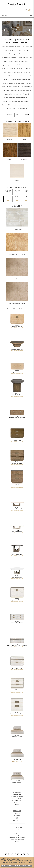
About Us (17, 813)
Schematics (17, 802)
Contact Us (17, 834)
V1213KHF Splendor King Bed (17, 752)
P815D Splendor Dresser (17, 365)
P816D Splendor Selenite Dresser (17, 616)
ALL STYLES (8, 115)
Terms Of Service (17, 819)
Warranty (17, 841)
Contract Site (17, 832)
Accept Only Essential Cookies (22, 866)
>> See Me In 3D (17, 761)
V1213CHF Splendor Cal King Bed (17, 729)
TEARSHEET (24, 42)
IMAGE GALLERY (23, 115)
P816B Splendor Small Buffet (17, 593)
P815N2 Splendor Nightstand (17, 479)
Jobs (17, 817)
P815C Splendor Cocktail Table (17, 342)
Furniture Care (17, 836)
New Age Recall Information (17, 840)
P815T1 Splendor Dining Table (17, 502)
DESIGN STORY (10, 40)
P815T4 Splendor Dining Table (17, 570)
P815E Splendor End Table (17, 388)
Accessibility (17, 815)
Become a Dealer (17, 830)
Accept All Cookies (7, 866)
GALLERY (15, 42)
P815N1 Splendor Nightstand (17, 456)
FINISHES (19, 40)
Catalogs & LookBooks (17, 798)
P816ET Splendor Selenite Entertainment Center (17, 639)
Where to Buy (17, 821)
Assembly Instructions (17, 797)
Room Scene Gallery (17, 800)
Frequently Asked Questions (17, 838)
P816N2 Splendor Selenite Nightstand (17, 707)
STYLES (9, 42)
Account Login (17, 795)
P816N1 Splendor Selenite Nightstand (17, 684)
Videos (17, 804)
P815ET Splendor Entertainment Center (17, 411)
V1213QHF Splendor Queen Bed (17, 775)
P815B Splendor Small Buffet (17, 320)
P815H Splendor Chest (17, 434)
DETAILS (26, 40)
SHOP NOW (17, 30)
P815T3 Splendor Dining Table (17, 547)
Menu (6, 16)
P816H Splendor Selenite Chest (17, 661)
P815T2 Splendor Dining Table (17, 525)
